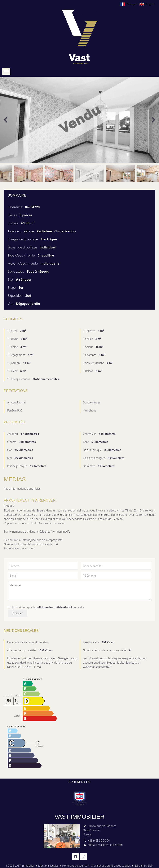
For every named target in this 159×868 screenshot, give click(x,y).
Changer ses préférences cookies (111, 866)
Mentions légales (48, 866)
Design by (144, 866)
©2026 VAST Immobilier (20, 866)
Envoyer (17, 613)
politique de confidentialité (54, 607)
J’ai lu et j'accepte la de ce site (48, 607)
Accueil (80, 37)
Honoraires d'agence (75, 866)
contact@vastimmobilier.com (105, 845)
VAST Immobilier (79, 817)
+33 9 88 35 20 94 (99, 841)
